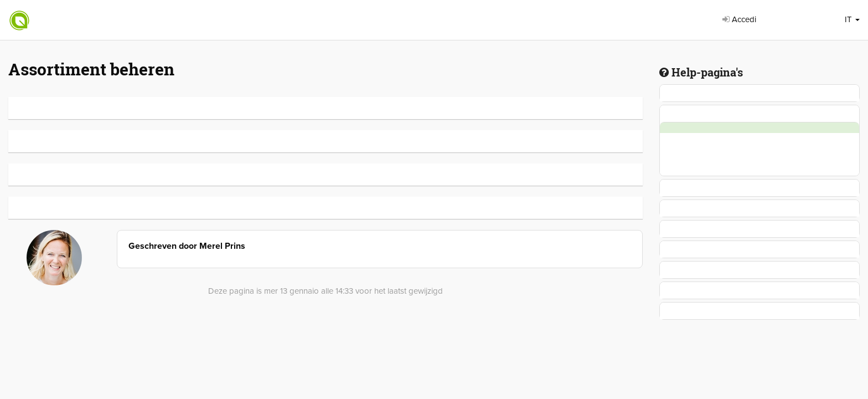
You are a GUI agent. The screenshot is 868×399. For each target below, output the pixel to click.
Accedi (739, 19)
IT (852, 19)
